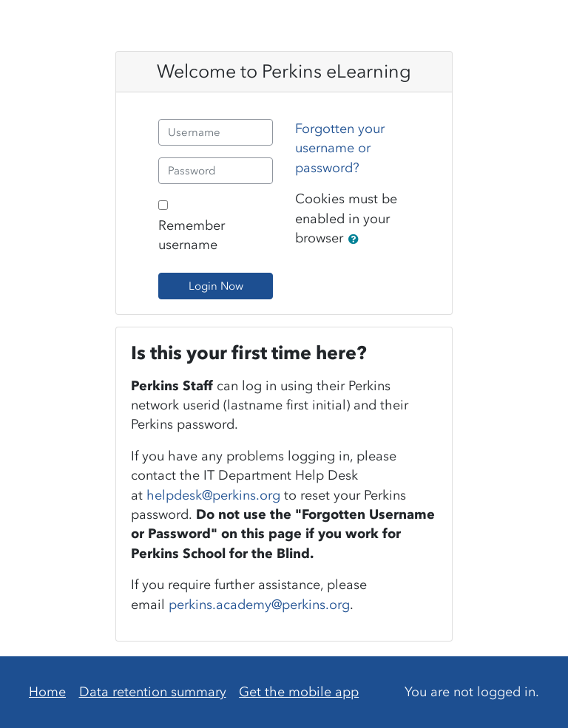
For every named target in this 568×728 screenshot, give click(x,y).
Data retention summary (153, 692)
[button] (356, 239)
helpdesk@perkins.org (213, 495)
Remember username (192, 235)
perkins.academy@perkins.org (259, 605)
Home (47, 692)
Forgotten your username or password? (340, 148)
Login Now (216, 286)
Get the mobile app (299, 692)
